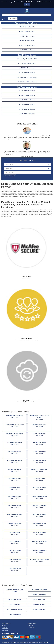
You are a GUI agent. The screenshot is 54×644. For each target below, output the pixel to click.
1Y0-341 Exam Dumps (15, 498)
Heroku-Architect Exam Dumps (15, 426)
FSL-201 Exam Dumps (39, 534)
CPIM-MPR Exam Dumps (39, 552)
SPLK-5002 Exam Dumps (39, 543)
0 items (4, 19)
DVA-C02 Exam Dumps (39, 525)
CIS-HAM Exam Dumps (15, 525)
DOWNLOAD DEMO (10, 176)
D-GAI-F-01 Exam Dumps (15, 462)
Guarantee (31, 626)
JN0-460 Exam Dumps (15, 480)
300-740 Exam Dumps (39, 444)
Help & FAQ (5, 630)
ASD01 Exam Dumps (15, 552)
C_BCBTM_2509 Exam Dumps (15, 417)
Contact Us (5, 629)
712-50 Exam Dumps (15, 569)
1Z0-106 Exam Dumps (15, 453)
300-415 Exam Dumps (15, 507)
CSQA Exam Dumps (15, 543)
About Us (5, 627)
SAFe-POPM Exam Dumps (39, 498)
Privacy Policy (32, 627)
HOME (4, 626)
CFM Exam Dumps (39, 480)
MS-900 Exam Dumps (15, 471)
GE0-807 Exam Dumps (39, 462)
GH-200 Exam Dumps (39, 453)
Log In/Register (13, 19)
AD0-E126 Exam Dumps (39, 426)
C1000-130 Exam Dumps (39, 507)
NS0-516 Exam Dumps (39, 516)
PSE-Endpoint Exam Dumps (15, 435)
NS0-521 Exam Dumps (39, 489)
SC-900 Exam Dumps (39, 435)
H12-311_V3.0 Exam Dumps (39, 471)
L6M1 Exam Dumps (15, 534)
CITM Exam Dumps (15, 489)
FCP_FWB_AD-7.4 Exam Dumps (39, 560)
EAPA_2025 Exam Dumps (15, 516)
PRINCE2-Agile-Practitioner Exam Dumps (39, 418)
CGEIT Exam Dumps (15, 560)
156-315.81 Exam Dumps (15, 444)
